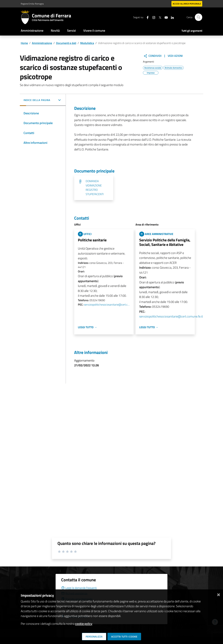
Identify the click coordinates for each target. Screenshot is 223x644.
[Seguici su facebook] (146, 17)
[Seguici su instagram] (153, 17)
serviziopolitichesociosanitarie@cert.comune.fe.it (107, 305)
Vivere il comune (94, 30)
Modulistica (87, 43)
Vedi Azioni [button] (173, 56)
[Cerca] (199, 17)
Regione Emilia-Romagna (32, 4)
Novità (55, 30)
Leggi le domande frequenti (79, 588)
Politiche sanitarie (92, 240)
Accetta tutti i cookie (124, 637)
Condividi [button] (153, 56)
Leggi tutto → (87, 327)
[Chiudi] (219, 594)
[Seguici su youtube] (165, 17)
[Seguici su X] (159, 17)
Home (24, 43)
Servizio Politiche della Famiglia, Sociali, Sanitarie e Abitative (165, 242)
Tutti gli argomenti (192, 31)
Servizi (71, 30)
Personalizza (94, 637)
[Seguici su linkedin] (171, 17)
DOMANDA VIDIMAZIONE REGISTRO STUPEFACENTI (95, 188)
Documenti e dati (66, 43)
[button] (43, 100)
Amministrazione (32, 30)
